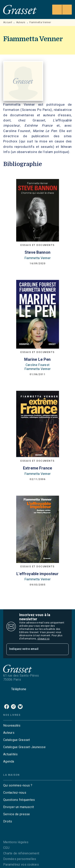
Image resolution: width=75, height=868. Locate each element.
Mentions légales (16, 842)
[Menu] (62, 10)
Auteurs (21, 22)
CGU (6, 848)
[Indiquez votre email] (32, 649)
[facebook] (7, 707)
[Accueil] (20, 9)
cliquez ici (43, 639)
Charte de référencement (21, 853)
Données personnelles (20, 859)
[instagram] (13, 707)
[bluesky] (20, 707)
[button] (37, 726)
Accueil (8, 22)
